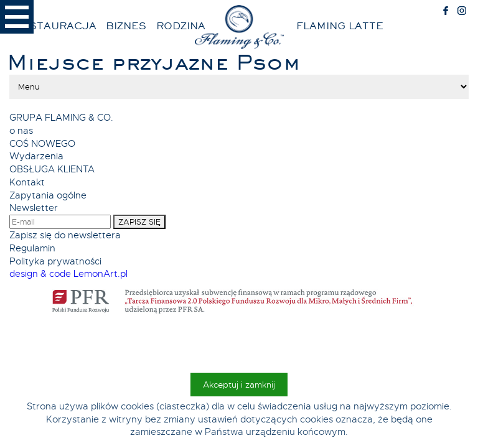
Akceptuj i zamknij (239, 385)
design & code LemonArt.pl (68, 274)
